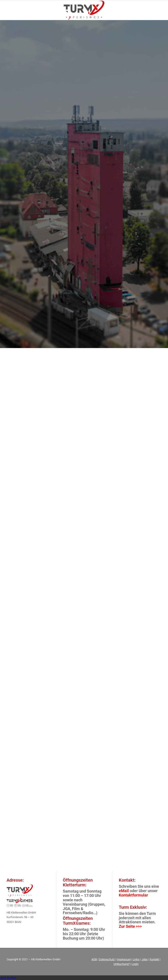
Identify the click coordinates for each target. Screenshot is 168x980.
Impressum (124, 959)
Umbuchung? (122, 964)
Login (135, 964)
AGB (94, 959)
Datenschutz (107, 959)
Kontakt (154, 959)
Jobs (145, 959)
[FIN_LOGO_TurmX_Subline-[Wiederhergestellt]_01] (84, 10)
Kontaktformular (133, 895)
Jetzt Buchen (8, 978)
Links (136, 959)
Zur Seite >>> (130, 926)
